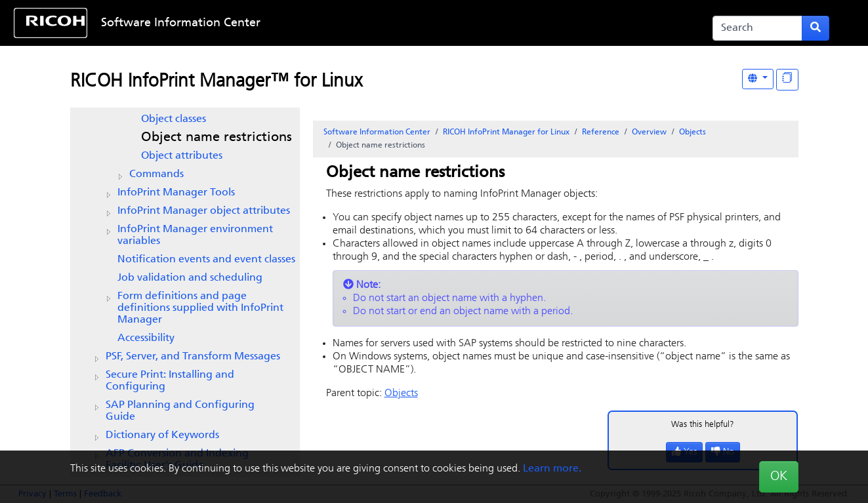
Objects (692, 132)
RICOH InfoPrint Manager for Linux (506, 132)
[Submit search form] (816, 28)
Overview (649, 132)
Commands (156, 174)
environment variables (195, 235)
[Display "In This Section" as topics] (787, 80)
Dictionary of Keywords (162, 435)
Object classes (174, 119)
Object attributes (182, 156)
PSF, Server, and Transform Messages (193, 357)
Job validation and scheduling (190, 278)
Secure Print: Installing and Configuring (170, 381)
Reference (601, 132)
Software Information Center (181, 23)
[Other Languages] (758, 79)
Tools (176, 193)
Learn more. (552, 469)
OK (779, 477)
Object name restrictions (217, 138)
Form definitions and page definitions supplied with (200, 308)
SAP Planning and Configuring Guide (180, 411)
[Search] (758, 28)
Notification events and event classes (206, 260)
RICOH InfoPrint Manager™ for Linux (216, 82)
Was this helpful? (703, 425)
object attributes (204, 211)
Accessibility (146, 338)
